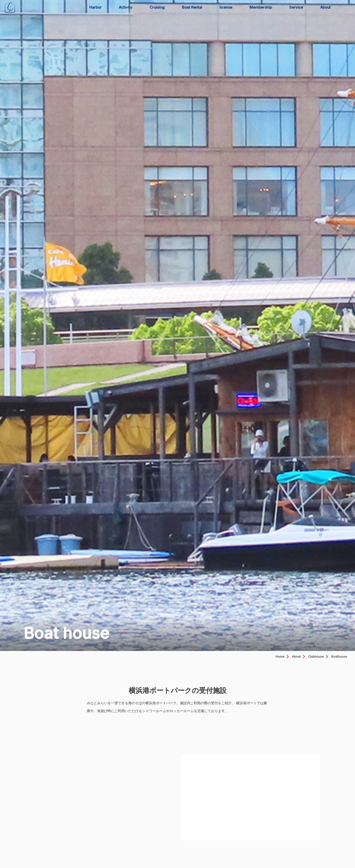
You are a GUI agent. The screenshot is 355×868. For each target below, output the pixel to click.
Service (296, 7)
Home (280, 656)
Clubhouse (316, 656)
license (226, 7)
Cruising (157, 7)
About (325, 7)
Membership (261, 7)
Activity (126, 7)
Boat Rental (192, 7)
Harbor (95, 7)
